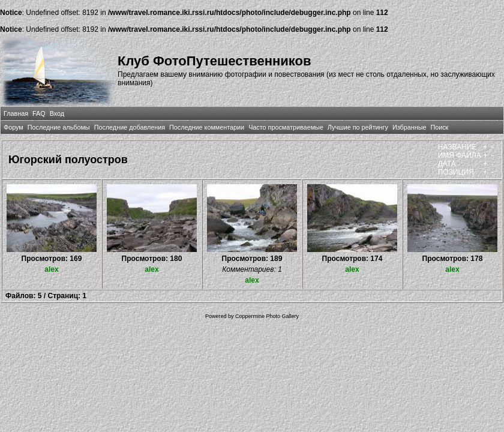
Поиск (439, 127)
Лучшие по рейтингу (358, 127)
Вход (57, 113)
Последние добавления (130, 127)
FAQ (39, 113)
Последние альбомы (59, 127)
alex (51, 269)
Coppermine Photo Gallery (267, 316)
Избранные (409, 127)
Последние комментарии (207, 127)
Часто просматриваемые (286, 127)
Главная (16, 113)
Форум (13, 127)
